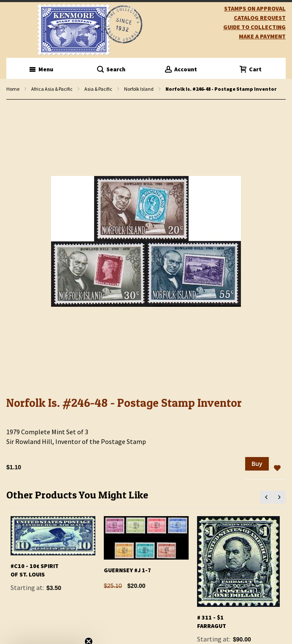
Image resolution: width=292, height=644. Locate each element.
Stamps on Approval (255, 8)
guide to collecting (254, 27)
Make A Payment (262, 36)
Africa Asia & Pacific (52, 89)
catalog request (260, 18)
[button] (277, 468)
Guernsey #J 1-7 (127, 570)
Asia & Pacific (98, 89)
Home (13, 89)
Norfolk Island (139, 89)
